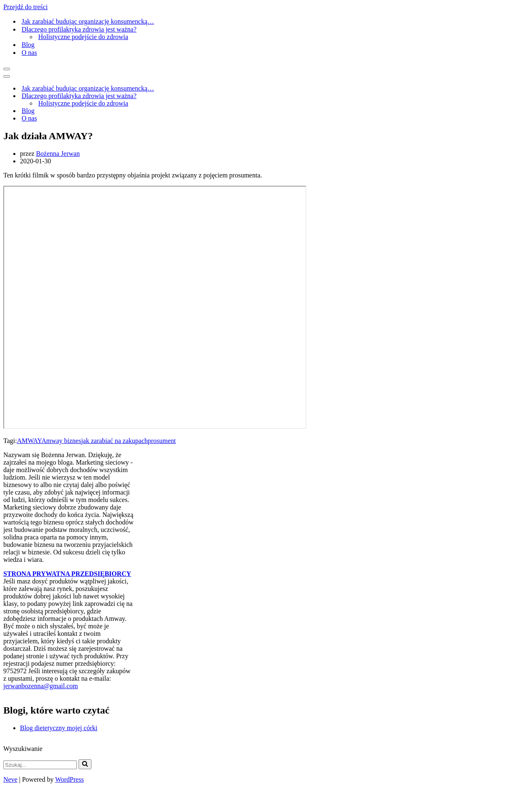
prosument (162, 441)
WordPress (70, 779)
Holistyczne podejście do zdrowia (83, 37)
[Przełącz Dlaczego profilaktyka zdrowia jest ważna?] (217, 96)
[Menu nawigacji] (7, 69)
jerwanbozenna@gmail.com (41, 686)
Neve (10, 779)
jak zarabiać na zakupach (114, 441)
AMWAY (29, 441)
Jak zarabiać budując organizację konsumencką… (88, 21)
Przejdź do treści (26, 7)
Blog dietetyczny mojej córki (59, 728)
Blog (28, 45)
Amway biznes (62, 441)
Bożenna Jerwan (58, 154)
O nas (29, 53)
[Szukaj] (40, 765)
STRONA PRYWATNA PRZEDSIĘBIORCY (67, 574)
